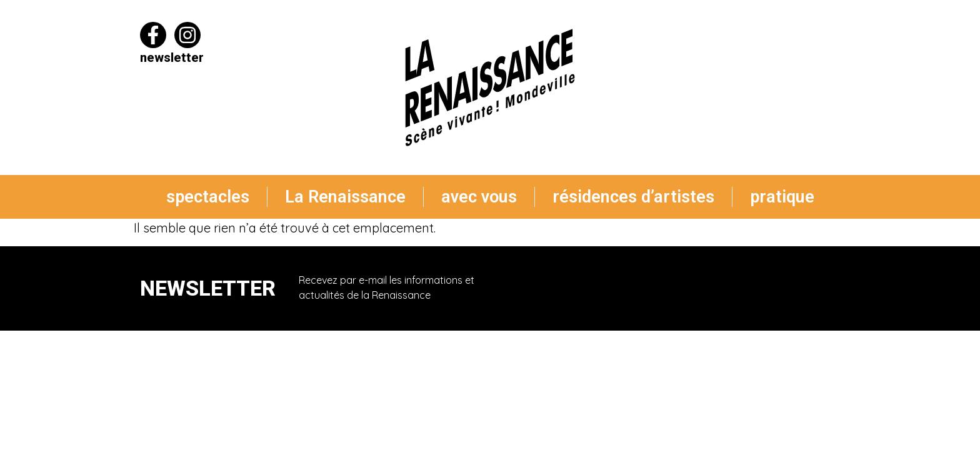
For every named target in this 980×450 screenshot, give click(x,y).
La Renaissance (345, 197)
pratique (782, 197)
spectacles (208, 197)
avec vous (479, 197)
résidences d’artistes (633, 197)
